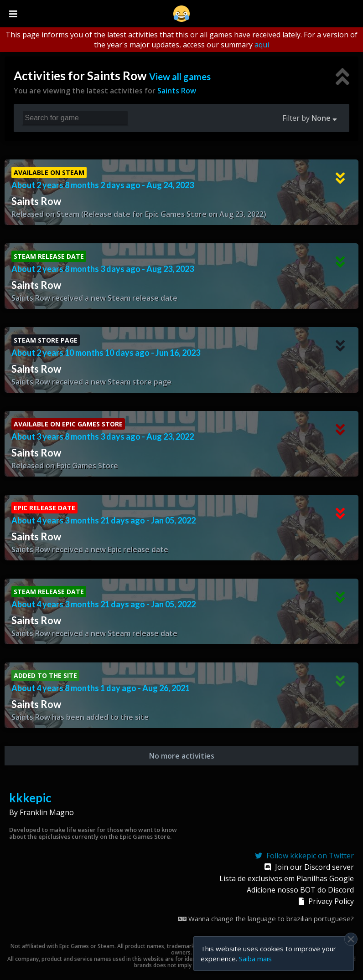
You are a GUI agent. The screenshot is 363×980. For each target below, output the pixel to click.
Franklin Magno (47, 812)
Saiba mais (255, 959)
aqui (262, 45)
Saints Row (177, 91)
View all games (180, 77)
